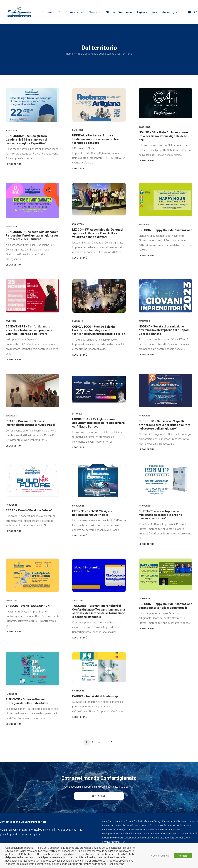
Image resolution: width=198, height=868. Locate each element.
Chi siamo (51, 12)
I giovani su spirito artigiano (159, 12)
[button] (190, 12)
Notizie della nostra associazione (95, 54)
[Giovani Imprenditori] (19, 12)
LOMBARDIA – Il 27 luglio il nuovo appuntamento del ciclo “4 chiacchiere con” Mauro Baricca (98, 423)
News (95, 12)
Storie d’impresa (119, 12)
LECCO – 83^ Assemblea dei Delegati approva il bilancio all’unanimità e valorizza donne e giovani (97, 233)
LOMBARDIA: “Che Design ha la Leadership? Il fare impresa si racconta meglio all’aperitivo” (26, 139)
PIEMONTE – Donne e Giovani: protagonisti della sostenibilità (27, 701)
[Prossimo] (187, 744)
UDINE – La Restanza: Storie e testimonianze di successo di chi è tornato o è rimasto (96, 139)
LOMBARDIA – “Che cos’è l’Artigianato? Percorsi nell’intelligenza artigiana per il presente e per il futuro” (32, 235)
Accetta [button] (183, 856)
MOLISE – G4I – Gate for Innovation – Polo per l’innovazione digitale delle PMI (163, 136)
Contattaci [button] (99, 796)
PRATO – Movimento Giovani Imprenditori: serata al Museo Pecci (30, 423)
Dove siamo (74, 12)
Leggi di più (13, 164)
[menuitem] (51, 12)
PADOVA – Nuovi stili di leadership (95, 696)
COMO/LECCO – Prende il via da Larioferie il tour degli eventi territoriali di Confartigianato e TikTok (99, 330)
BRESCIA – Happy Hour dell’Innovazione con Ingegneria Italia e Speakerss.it (165, 606)
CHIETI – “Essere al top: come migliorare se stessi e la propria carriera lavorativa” (160, 515)
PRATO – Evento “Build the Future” (29, 510)
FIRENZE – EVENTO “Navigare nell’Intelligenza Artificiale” (92, 513)
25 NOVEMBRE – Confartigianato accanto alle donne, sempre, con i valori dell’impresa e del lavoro (29, 330)
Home (69, 54)
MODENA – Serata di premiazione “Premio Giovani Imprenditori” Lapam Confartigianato (164, 330)
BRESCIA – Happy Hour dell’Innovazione (165, 230)
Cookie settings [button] (160, 855)
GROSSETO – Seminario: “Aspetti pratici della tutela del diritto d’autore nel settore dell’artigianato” (165, 425)
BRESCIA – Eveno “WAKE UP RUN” (28, 606)
